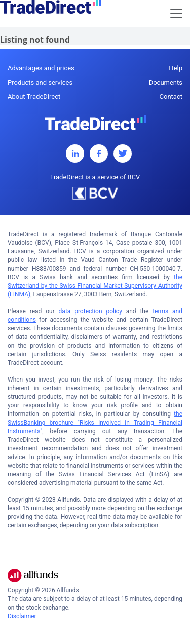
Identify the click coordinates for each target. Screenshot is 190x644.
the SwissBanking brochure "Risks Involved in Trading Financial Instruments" (95, 423)
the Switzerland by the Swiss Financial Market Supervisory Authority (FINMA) (95, 286)
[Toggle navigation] (176, 14)
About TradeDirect (34, 97)
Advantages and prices (41, 68)
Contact (171, 97)
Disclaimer (22, 616)
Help (176, 68)
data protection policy (90, 311)
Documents (166, 82)
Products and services (40, 82)
